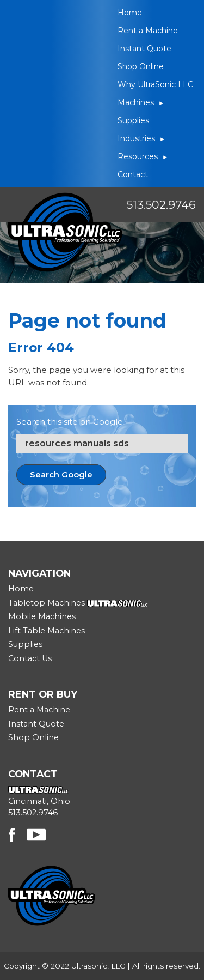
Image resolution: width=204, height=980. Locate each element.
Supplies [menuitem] (133, 120)
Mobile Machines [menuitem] (42, 616)
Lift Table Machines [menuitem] (47, 631)
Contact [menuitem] (133, 174)
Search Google (61, 474)
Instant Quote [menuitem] (144, 49)
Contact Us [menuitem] (30, 658)
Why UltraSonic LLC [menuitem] (155, 84)
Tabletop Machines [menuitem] (47, 603)
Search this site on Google (70, 422)
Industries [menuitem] (136, 138)
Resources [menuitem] (138, 156)
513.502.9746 (161, 205)
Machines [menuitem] (136, 102)
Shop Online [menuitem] (141, 66)
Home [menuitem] (130, 13)
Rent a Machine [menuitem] (148, 31)
